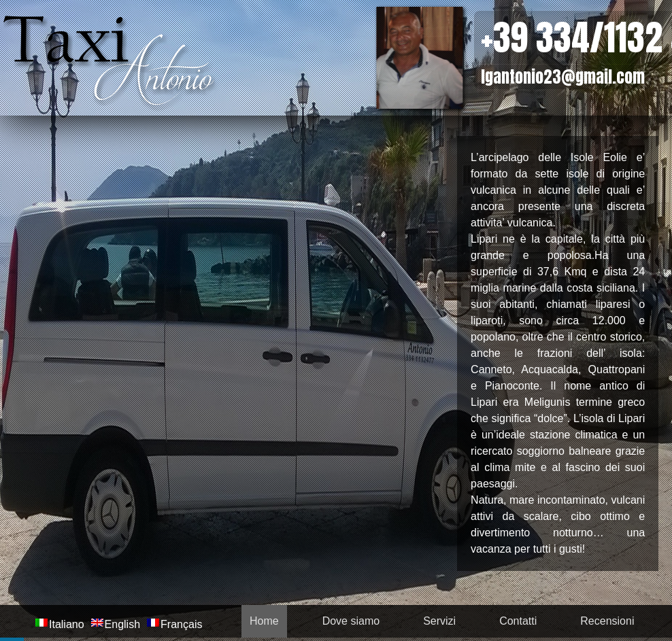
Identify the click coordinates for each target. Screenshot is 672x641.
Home (264, 621)
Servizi (439, 621)
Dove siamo (351, 621)
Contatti (518, 621)
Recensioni (607, 621)
